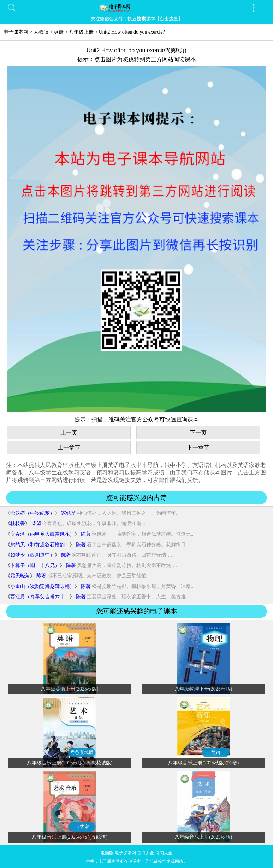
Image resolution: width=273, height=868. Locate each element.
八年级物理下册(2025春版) (203, 689)
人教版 (41, 32)
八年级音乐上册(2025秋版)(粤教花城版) (70, 763)
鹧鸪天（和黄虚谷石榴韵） (40, 545)
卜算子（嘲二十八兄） (35, 566)
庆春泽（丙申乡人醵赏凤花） (42, 534)
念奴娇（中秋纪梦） (32, 513)
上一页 (69, 433)
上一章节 (69, 447)
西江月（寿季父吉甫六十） (40, 597)
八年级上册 (81, 32)
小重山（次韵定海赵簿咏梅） (42, 586)
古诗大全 (146, 853)
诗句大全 (164, 853)
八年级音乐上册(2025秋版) (203, 837)
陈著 (86, 534)
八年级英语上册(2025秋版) (69, 689)
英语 (59, 32)
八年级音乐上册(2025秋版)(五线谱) (70, 837)
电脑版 (107, 853)
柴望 (36, 523)
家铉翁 (69, 513)
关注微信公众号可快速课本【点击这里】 (137, 19)
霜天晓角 (20, 576)
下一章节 (198, 447)
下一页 (198, 433)
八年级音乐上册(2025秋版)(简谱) (203, 763)
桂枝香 (18, 523)
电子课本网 (16, 32)
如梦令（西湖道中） (32, 555)
